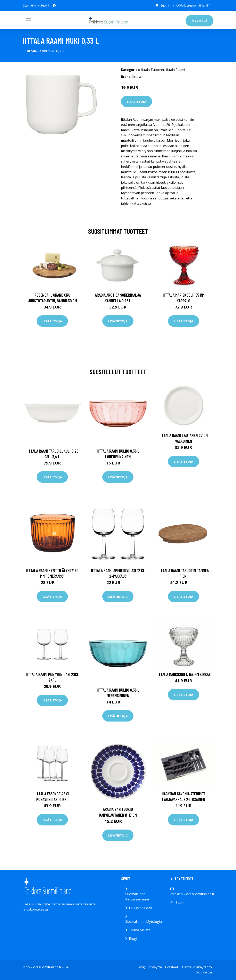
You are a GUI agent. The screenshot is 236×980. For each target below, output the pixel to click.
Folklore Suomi (140, 908)
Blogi (133, 939)
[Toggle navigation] (28, 20)
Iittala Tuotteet (153, 70)
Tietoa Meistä (140, 930)
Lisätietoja (137, 101)
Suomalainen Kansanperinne (137, 897)
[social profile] (54, 6)
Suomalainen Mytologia (144, 922)
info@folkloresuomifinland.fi (192, 5)
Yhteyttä (155, 967)
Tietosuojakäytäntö (197, 967)
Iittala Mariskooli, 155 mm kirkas (184, 674)
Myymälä (200, 21)
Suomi (165, 5)
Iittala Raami (175, 70)
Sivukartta (204, 972)
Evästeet (172, 967)
